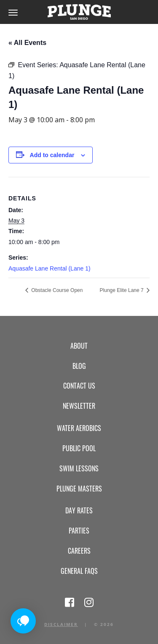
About (79, 346)
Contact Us (79, 386)
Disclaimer (61, 624)
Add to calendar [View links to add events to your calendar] (52, 155)
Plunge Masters (79, 489)
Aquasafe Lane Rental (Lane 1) (50, 268)
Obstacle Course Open (56, 290)
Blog (79, 366)
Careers (79, 551)
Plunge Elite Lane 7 (122, 290)
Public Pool (79, 448)
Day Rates (79, 510)
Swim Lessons (79, 468)
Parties (79, 531)
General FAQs (79, 571)
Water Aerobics (79, 428)
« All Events (27, 43)
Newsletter (79, 406)
